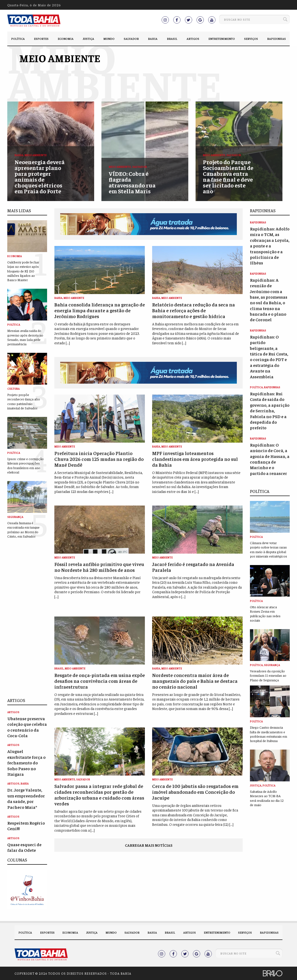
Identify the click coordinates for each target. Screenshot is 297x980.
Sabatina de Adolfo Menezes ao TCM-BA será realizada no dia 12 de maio (267, 798)
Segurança (15, 517)
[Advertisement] (27, 618)
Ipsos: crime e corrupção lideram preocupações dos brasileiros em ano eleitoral (25, 465)
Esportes (41, 39)
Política (18, 39)
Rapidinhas (276, 39)
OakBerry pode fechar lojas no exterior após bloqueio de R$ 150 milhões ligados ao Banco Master (23, 271)
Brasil (172, 39)
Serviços (251, 39)
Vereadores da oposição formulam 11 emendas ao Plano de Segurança (268, 675)
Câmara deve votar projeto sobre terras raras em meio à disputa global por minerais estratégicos (268, 549)
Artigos (193, 39)
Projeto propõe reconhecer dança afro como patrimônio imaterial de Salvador (24, 401)
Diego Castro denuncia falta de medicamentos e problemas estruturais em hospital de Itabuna (268, 734)
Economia (66, 39)
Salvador (131, 39)
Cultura (13, 389)
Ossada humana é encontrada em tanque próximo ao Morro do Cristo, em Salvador (23, 529)
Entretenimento (222, 39)
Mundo (109, 39)
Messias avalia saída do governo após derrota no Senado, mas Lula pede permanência (25, 337)
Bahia (153, 39)
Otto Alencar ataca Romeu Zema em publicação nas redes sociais (265, 613)
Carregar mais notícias (149, 845)
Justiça (88, 39)
